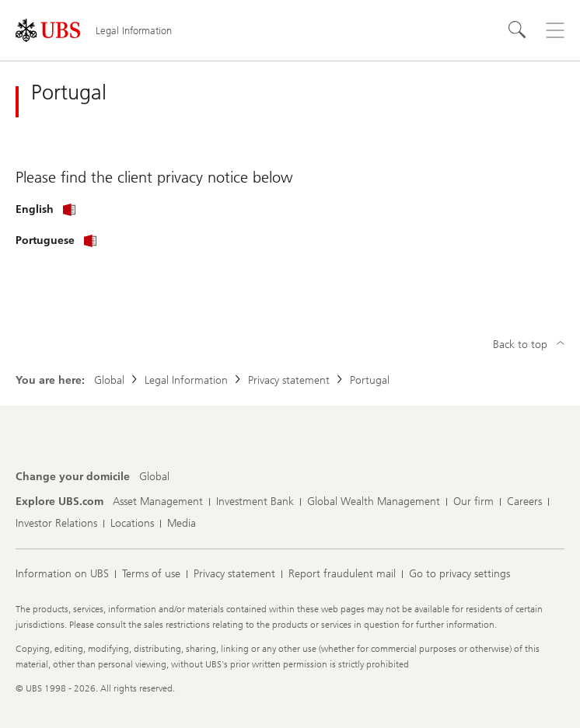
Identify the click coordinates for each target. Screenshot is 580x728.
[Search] (518, 30)
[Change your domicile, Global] (154, 477)
